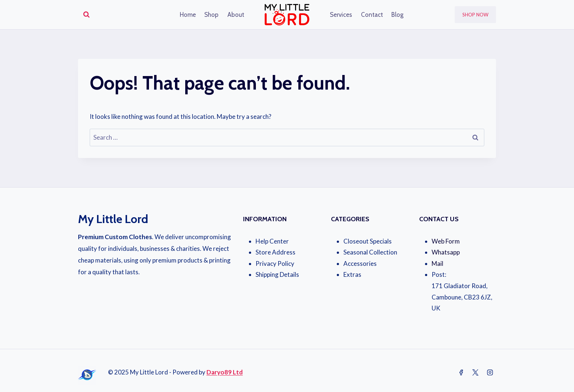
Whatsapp (446, 252)
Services (341, 15)
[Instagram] (490, 373)
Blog (397, 15)
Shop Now (475, 15)
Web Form (446, 241)
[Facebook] (461, 373)
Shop (211, 15)
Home (188, 15)
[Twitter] (476, 373)
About (236, 15)
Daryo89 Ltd (225, 372)
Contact (372, 15)
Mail (437, 263)
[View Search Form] (86, 15)
